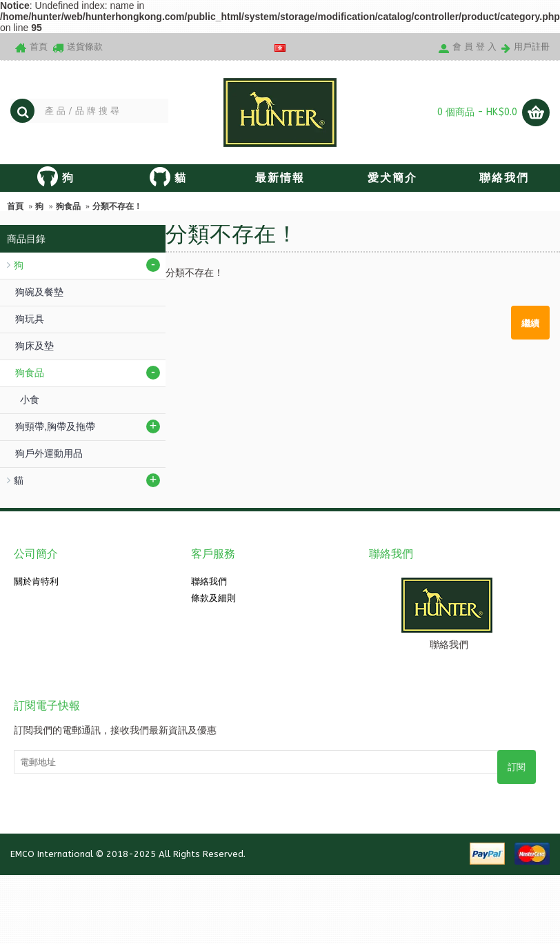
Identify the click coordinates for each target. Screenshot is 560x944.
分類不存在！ (117, 206)
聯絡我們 (209, 581)
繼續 (530, 322)
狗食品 (68, 206)
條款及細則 (213, 598)
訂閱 (517, 767)
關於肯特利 (36, 581)
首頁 (15, 206)
